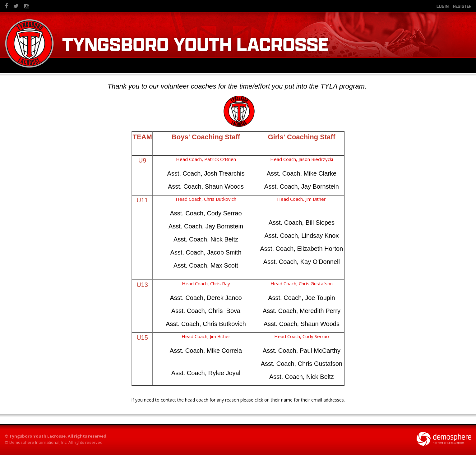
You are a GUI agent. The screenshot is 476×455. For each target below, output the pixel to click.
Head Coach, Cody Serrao (302, 336)
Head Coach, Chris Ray (206, 283)
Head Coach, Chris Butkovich (206, 199)
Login (443, 6)
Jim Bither (316, 199)
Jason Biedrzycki (316, 159)
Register (462, 6)
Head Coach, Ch (287, 283)
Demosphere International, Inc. (38, 442)
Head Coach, (284, 159)
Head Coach (189, 159)
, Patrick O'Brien (219, 159)
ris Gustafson (318, 283)
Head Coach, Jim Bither (206, 336)
